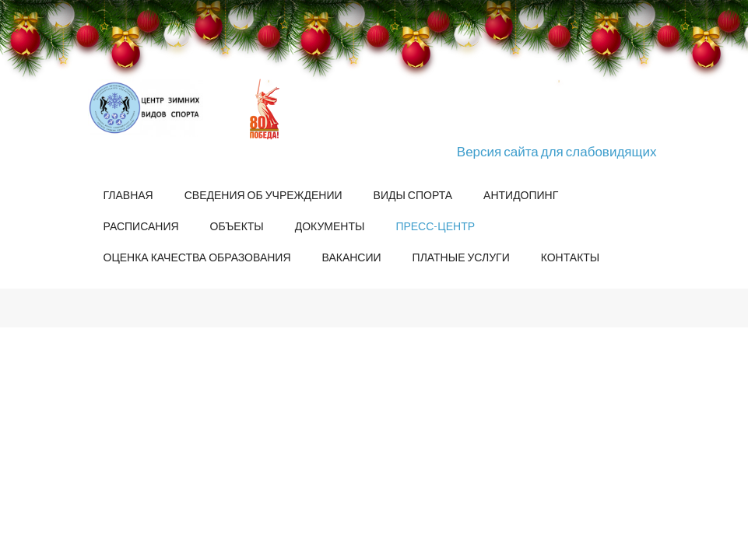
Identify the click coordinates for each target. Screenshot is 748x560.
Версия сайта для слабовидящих (557, 151)
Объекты (237, 226)
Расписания (141, 226)
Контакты (571, 257)
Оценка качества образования (197, 257)
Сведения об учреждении (263, 195)
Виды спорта (413, 195)
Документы (330, 226)
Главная (128, 195)
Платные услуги (461, 257)
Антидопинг (521, 195)
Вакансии (352, 257)
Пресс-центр (435, 226)
